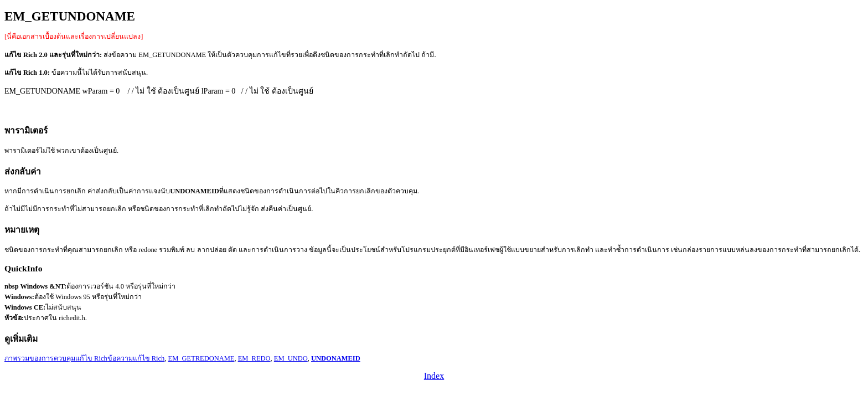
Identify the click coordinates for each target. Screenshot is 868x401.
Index (434, 376)
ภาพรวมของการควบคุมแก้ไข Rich (56, 358)
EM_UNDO (291, 358)
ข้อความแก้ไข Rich (136, 358)
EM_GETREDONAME (201, 358)
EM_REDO (254, 358)
